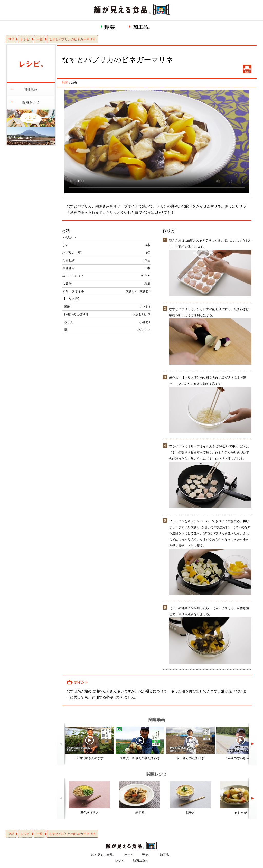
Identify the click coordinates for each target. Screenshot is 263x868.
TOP (11, 39)
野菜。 (147, 855)
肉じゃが (241, 813)
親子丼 (190, 813)
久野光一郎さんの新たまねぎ (140, 758)
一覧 (40, 39)
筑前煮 (140, 813)
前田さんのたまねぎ (190, 758)
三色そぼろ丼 (90, 813)
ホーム (129, 855)
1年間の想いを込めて (241, 758)
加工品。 (166, 855)
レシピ (25, 39)
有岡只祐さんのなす (90, 758)
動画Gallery (140, 861)
